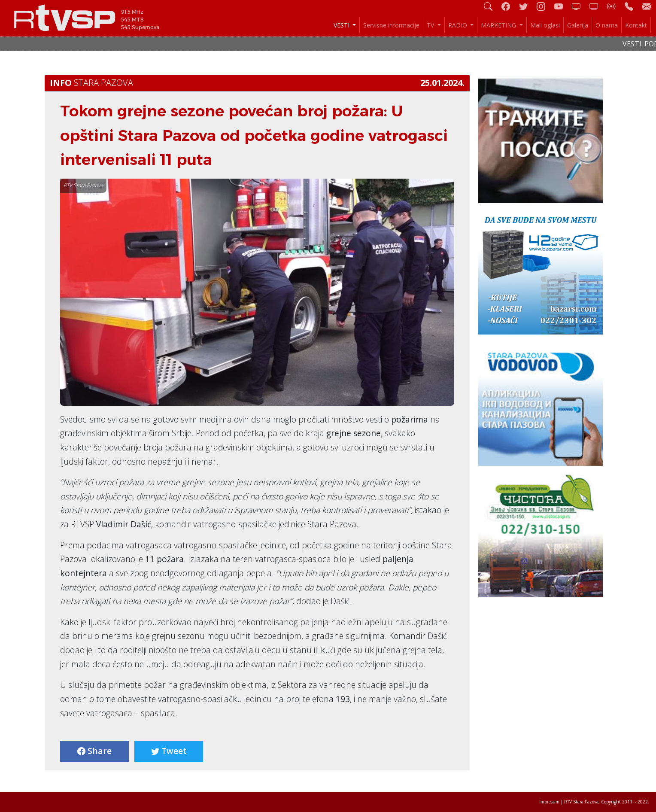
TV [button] (431, 25)
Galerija (578, 25)
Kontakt (636, 25)
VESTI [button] (342, 25)
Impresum (549, 802)
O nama (607, 25)
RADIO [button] (459, 25)
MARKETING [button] (499, 25)
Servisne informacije (391, 25)
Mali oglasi (545, 25)
